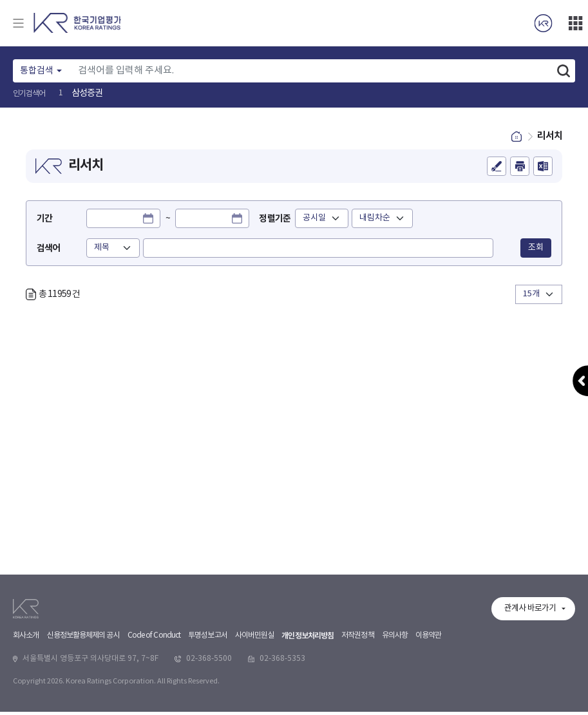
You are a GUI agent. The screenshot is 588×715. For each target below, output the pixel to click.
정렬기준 (281, 223)
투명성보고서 (208, 706)
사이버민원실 (255, 706)
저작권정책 (358, 706)
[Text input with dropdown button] (312, 71)
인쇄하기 (520, 171)
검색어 (48, 252)
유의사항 (395, 706)
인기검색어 (29, 94)
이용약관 (428, 706)
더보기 (575, 23)
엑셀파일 (543, 171)
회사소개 (26, 706)
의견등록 (497, 171)
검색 (564, 71)
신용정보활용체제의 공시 (83, 706)
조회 (536, 252)
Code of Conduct (154, 706)
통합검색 (37, 71)
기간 (44, 223)
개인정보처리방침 (308, 706)
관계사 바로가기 (530, 679)
